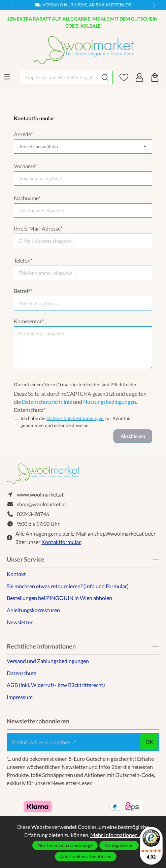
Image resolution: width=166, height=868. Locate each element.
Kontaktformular (61, 542)
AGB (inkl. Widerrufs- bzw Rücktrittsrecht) (56, 685)
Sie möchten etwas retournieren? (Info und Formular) (68, 586)
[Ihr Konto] (139, 78)
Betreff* (23, 291)
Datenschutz (22, 673)
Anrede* (23, 134)
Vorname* (25, 166)
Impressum (20, 697)
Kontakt (16, 574)
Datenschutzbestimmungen (75, 418)
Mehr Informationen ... (116, 835)
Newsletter (20, 622)
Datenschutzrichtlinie (47, 402)
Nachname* (27, 198)
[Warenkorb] (155, 78)
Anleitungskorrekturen (33, 610)
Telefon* (23, 260)
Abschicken (133, 436)
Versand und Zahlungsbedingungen (48, 661)
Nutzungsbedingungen (110, 402)
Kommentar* (29, 321)
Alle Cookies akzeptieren (86, 856)
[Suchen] (105, 78)
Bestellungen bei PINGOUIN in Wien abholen (59, 598)
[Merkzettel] (124, 78)
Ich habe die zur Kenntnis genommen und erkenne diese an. (76, 422)
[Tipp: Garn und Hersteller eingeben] (59, 78)
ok (150, 742)
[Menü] (7, 77)
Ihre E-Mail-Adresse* (38, 228)
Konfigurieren (119, 845)
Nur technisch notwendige (65, 845)
